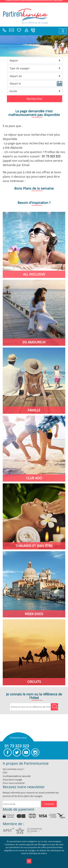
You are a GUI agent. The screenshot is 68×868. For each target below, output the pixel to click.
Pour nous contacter (14, 783)
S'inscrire (49, 804)
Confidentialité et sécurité (17, 776)
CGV (5, 772)
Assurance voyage (12, 780)
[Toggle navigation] (63, 31)
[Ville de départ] (35, 76)
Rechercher (35, 99)
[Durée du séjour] (35, 91)
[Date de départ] (35, 83)
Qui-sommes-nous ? (14, 769)
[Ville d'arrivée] (35, 60)
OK (29, 861)
